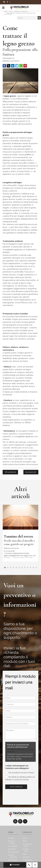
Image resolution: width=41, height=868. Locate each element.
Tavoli (25, 838)
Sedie (25, 841)
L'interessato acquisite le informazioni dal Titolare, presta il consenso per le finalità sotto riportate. (20, 756)
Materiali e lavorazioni (11, 61)
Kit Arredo (26, 857)
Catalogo (27, 832)
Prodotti (15, 865)
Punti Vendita (14, 852)
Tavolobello (14, 846)
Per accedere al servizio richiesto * (20, 773)
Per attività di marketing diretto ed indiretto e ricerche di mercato (20, 778)
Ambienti (13, 849)
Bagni (25, 854)
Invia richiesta (16, 787)
